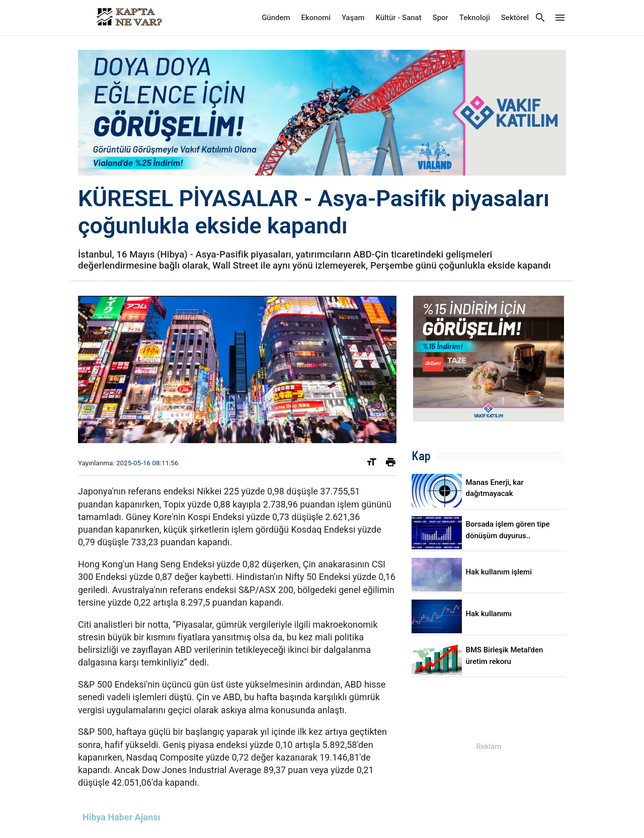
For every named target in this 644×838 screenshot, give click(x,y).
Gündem (276, 18)
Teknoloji (475, 18)
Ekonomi (316, 18)
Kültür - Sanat (398, 18)
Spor (440, 18)
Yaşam (353, 18)
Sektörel (515, 18)
